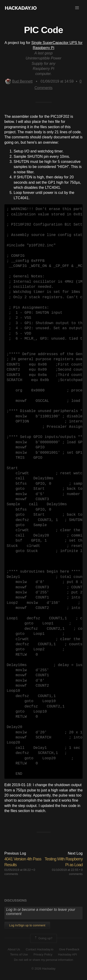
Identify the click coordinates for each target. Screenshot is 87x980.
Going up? (43, 938)
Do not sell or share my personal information (43, 960)
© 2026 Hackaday (44, 969)
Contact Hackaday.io (40, 949)
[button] (77, 8)
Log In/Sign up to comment (27, 925)
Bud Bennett (19, 81)
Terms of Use (19, 954)
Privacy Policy (43, 954)
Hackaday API (68, 954)
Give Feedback (69, 949)
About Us (14, 949)
